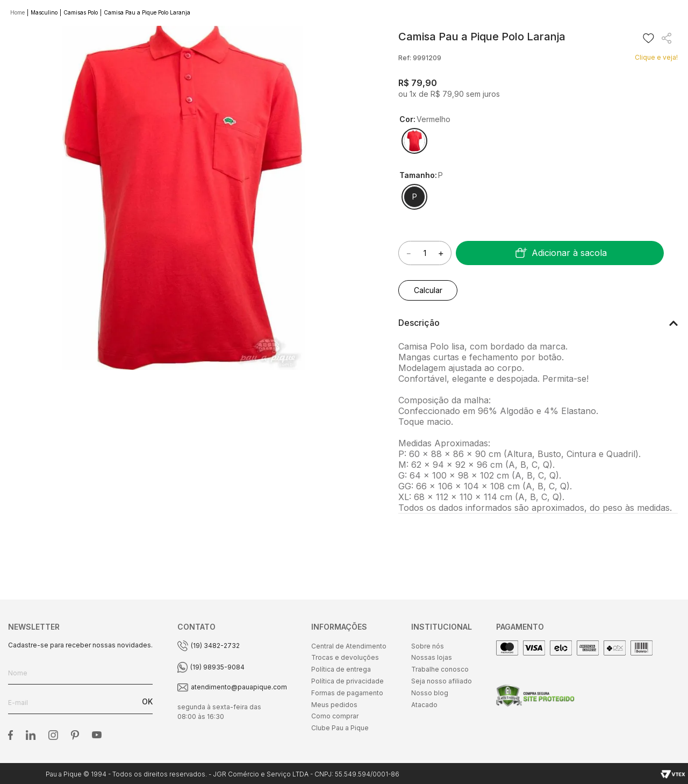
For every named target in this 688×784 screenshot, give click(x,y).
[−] (408, 253)
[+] (441, 253)
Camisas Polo (81, 12)
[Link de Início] (19, 13)
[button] (414, 141)
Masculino (44, 12)
